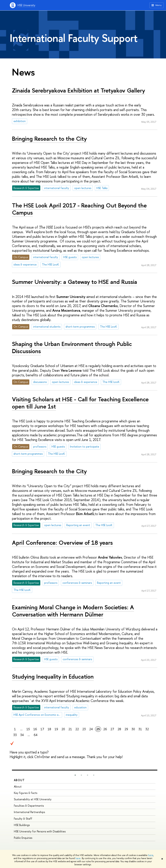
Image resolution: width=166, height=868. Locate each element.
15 (28, 729)
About (19, 780)
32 (147, 729)
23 (84, 729)
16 (35, 729)
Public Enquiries (23, 838)
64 (36, 735)
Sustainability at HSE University (33, 799)
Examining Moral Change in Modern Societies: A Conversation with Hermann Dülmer (73, 611)
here (151, 855)
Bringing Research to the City (49, 139)
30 (133, 729)
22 (77, 729)
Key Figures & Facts (26, 793)
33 (15, 735)
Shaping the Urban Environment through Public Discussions (72, 347)
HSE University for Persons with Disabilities (40, 831)
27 (112, 729)
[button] (75, 775)
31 (140, 729)
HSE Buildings (22, 825)
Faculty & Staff (23, 819)
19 (56, 729)
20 (63, 729)
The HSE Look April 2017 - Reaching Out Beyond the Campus (79, 209)
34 (22, 735)
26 (105, 729)
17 (42, 729)
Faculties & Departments (29, 806)
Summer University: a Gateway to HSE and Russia (75, 282)
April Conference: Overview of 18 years (62, 543)
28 (119, 729)
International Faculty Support (73, 38)
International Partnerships (29, 812)
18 (49, 729)
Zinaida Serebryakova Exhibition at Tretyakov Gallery (78, 90)
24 (91, 729)
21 (70, 729)
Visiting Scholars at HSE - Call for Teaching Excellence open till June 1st (80, 403)
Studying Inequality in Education (53, 676)
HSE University (26, 5)
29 (126, 729)
